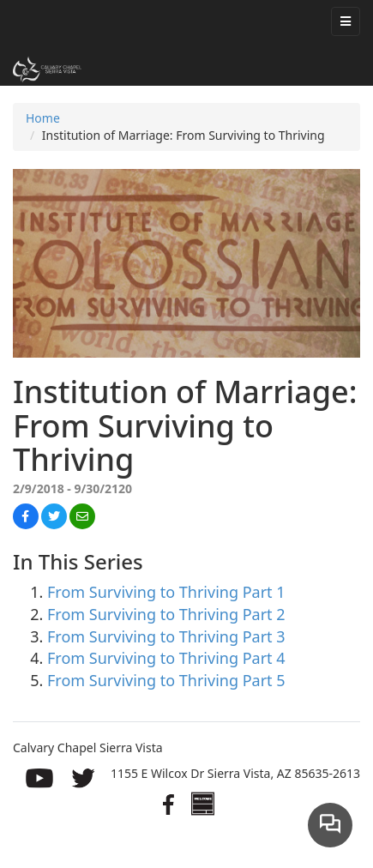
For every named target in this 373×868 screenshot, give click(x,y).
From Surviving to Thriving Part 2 (166, 614)
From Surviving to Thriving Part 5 (166, 680)
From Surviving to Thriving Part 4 (166, 658)
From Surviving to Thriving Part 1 (166, 592)
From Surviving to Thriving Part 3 (166, 636)
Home (43, 118)
